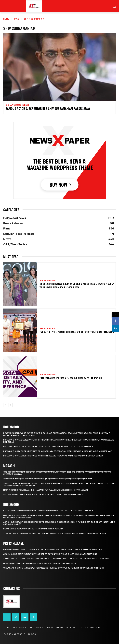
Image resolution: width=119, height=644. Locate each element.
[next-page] (11, 405)
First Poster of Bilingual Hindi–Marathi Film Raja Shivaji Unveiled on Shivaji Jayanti (46, 490)
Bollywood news (18, 105)
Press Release (48, 280)
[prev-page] (5, 405)
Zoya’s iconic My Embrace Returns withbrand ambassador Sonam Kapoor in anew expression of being (55, 533)
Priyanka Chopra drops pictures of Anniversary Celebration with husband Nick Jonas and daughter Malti (58, 451)
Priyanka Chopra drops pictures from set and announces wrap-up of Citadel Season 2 (48, 447)
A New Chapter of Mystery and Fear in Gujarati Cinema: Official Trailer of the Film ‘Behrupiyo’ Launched (56, 559)
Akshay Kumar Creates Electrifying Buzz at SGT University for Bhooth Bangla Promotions (50, 554)
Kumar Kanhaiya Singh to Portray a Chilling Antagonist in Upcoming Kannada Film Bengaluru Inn (53, 550)
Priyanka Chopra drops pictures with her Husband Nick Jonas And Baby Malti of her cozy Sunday (53, 456)
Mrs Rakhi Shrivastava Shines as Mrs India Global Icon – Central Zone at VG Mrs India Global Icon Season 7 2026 (77, 286)
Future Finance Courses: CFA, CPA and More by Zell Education (71, 378)
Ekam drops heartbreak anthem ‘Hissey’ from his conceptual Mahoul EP (40, 563)
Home (6, 18)
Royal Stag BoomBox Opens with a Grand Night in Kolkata (33, 529)
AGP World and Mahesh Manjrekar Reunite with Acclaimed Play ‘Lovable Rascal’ (44, 495)
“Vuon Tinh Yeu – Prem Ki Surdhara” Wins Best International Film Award (77, 332)
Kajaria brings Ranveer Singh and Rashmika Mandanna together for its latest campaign (48, 511)
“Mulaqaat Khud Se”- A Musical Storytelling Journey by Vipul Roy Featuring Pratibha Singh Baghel (54, 568)
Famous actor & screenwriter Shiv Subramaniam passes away (48, 108)
